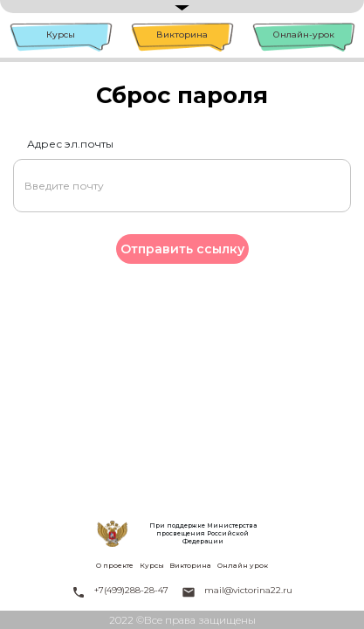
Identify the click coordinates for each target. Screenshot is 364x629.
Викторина (182, 35)
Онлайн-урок (304, 35)
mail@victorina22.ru (248, 591)
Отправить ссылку (182, 249)
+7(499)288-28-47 (131, 591)
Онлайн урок (243, 565)
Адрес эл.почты (70, 144)
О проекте (115, 565)
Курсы (61, 35)
